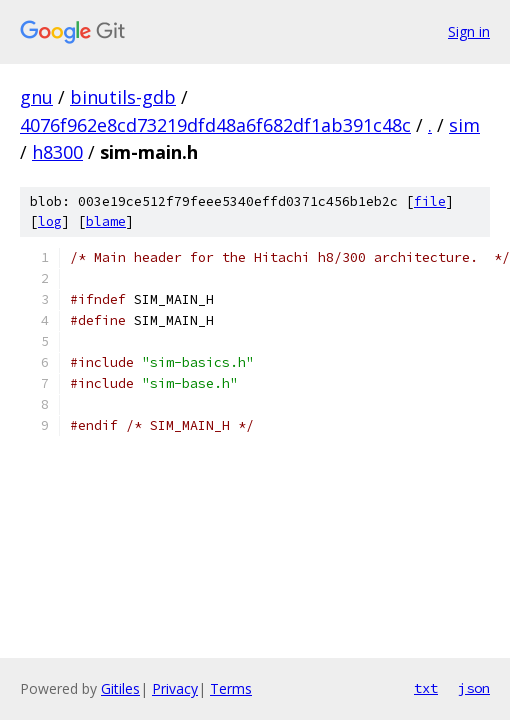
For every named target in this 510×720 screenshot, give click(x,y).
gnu (36, 97)
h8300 (57, 152)
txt (426, 688)
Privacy (175, 688)
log (50, 221)
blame (106, 221)
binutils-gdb (123, 97)
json (474, 688)
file (430, 201)
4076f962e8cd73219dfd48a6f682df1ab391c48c (215, 125)
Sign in (469, 31)
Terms (231, 688)
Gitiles (120, 688)
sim (464, 125)
